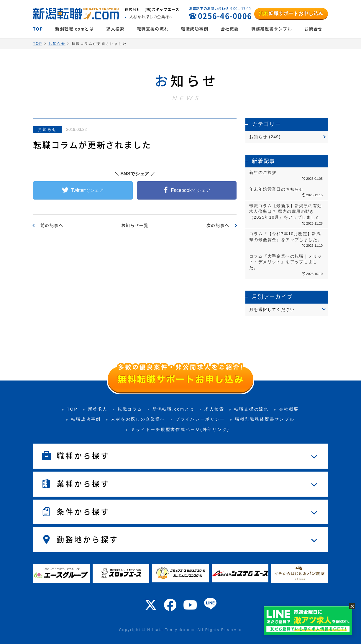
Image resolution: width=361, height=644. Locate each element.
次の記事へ (218, 225)
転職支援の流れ (153, 29)
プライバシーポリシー (200, 419)
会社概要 (230, 29)
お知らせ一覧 (135, 225)
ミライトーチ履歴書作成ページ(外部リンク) (180, 429)
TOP (38, 29)
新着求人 (98, 409)
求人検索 (115, 29)
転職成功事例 (195, 29)
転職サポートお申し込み (291, 13)
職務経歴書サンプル (272, 29)
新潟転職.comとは (74, 29)
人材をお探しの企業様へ (138, 419)
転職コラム (130, 409)
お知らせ (47, 129)
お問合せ (314, 29)
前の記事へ (52, 225)
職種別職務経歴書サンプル (265, 419)
